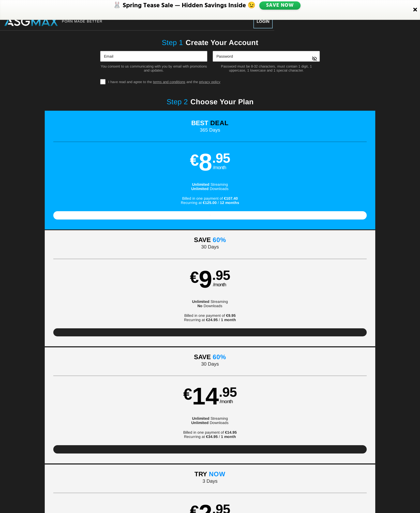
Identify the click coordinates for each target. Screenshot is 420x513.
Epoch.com (115, 491)
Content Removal (317, 491)
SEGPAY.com (248, 491)
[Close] (415, 6)
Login (263, 21)
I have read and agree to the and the (164, 82)
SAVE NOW (280, 6)
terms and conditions (169, 82)
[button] (85, 173)
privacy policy (210, 82)
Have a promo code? (345, 305)
